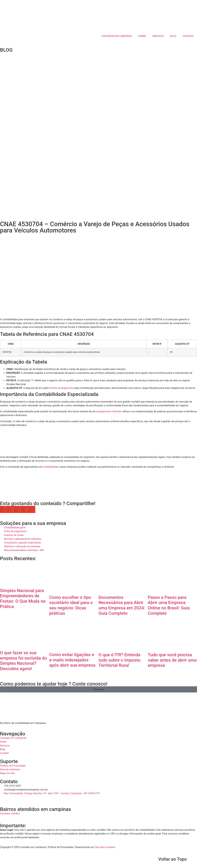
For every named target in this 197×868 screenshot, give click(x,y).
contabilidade (51, 467)
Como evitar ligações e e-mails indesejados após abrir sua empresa (72, 660)
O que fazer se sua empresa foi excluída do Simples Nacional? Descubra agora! (23, 661)
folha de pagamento (62, 388)
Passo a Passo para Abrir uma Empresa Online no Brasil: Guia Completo (169, 605)
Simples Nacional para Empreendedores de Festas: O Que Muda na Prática (23, 599)
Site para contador (105, 847)
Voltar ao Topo (173, 859)
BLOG (173, 36)
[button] (4, 509)
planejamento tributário (109, 411)
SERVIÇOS (158, 36)
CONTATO (188, 36)
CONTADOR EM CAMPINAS (117, 36)
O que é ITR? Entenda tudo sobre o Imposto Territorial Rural (120, 660)
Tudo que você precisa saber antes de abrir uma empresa (172, 660)
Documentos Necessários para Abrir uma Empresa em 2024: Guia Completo (122, 605)
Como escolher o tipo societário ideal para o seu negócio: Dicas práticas (71, 605)
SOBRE (142, 36)
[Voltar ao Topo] (193, 859)
